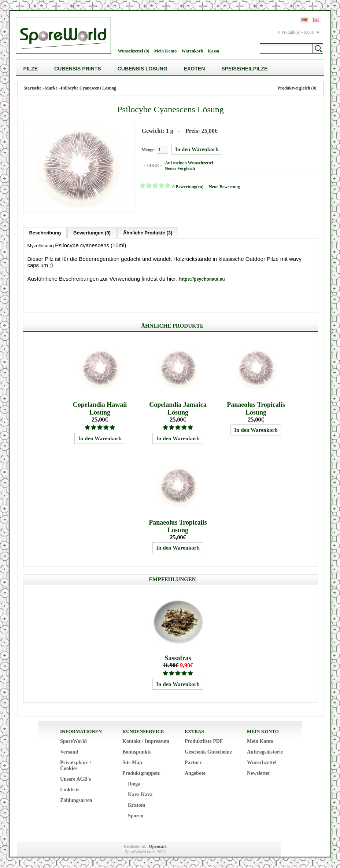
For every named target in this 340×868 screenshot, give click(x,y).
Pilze (30, 69)
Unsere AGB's (75, 779)
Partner (193, 762)
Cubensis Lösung (143, 69)
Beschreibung (45, 232)
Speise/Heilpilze (244, 69)
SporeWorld (73, 741)
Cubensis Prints (78, 69)
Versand (69, 752)
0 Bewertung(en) (187, 187)
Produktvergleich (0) (297, 88)
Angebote (195, 773)
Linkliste (70, 789)
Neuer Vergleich (180, 168)
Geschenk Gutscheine (208, 752)
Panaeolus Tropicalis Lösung (256, 408)
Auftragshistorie (265, 752)
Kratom (136, 805)
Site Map (132, 762)
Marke (51, 88)
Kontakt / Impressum (146, 741)
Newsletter (259, 773)
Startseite (32, 88)
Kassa (213, 51)
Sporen (136, 815)
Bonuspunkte (137, 752)
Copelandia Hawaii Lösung (100, 408)
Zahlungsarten (76, 800)
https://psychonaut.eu (202, 279)
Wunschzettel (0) (133, 51)
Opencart (158, 846)
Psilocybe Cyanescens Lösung (88, 88)
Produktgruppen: (142, 773)
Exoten (195, 69)
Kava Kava (140, 794)
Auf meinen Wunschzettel (189, 163)
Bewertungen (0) (92, 232)
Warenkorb (192, 51)
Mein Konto (166, 51)
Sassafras (178, 658)
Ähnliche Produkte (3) (148, 232)
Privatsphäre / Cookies (76, 765)
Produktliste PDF (204, 741)
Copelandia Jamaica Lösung (178, 408)
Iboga (134, 783)
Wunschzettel (262, 762)
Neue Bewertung (224, 187)
